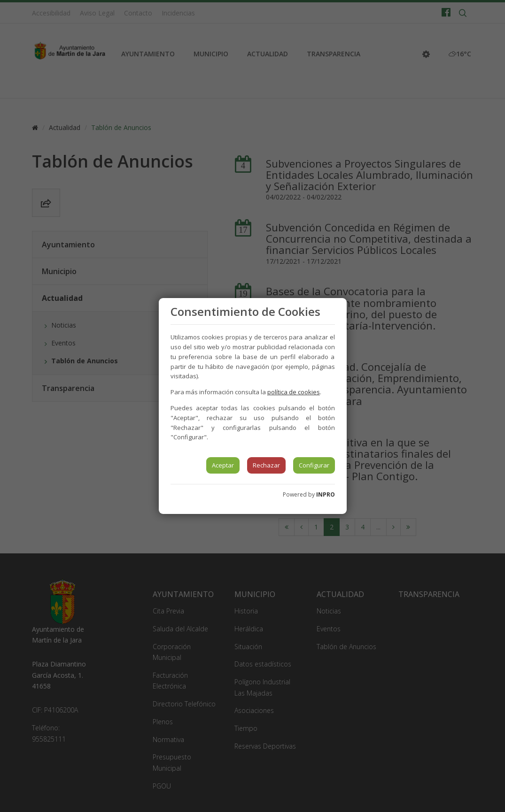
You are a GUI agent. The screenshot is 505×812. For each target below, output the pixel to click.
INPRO (326, 494)
